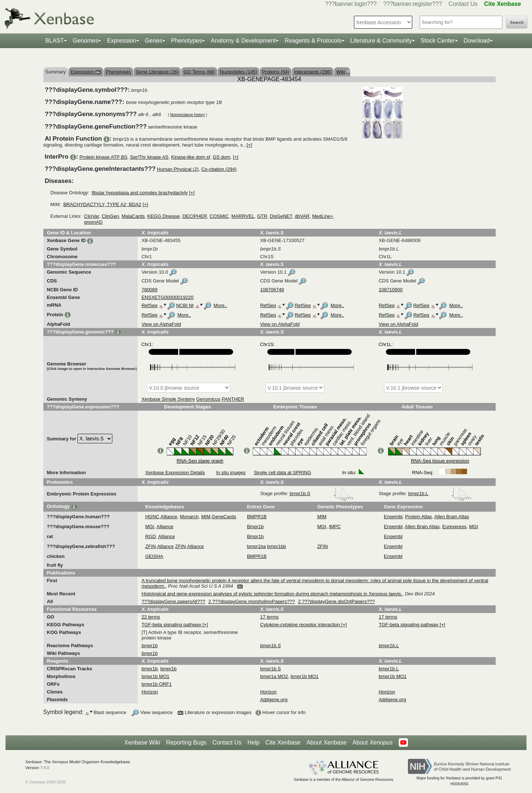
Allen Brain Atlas (452, 517)
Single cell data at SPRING (282, 473)
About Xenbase (327, 742)
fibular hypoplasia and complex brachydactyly (140, 193)
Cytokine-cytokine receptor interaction (301, 625)
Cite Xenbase (283, 742)
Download (477, 41)
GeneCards (224, 517)
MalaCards (133, 216)
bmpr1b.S (322, 493)
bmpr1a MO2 (274, 676)
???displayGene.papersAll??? (173, 601)
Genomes (85, 41)
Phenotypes (187, 41)
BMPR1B (257, 517)
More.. (220, 305)
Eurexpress (455, 527)
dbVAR (302, 216)
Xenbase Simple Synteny (168, 399)
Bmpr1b (256, 527)
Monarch (189, 517)
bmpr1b (149, 669)
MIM (206, 517)
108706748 (272, 290)
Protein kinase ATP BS (103, 157)
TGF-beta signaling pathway (172, 625)
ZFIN (150, 546)
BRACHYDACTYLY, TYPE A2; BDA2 (102, 204)
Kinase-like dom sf (191, 157)
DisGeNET (281, 216)
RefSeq (149, 305)
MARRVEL (243, 216)
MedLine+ (323, 216)
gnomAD (93, 222)
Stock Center (438, 41)
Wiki (342, 72)
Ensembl (393, 517)
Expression (121, 41)
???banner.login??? (351, 4)
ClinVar (92, 216)
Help (254, 742)
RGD (150, 536)
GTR (262, 216)
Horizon (150, 692)
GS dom (221, 157)
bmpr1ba (256, 546)
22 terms (151, 617)
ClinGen (110, 216)
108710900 (390, 290)
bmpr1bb (277, 546)
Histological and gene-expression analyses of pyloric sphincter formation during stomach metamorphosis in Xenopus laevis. (272, 594)
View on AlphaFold (161, 324)
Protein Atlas (418, 517)
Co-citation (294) (219, 169)
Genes (154, 41)
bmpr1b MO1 (155, 676)
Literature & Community (381, 41)
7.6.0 (45, 768)
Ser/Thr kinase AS (149, 157)
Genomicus (208, 399)
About (372, 743)
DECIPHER (195, 216)
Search (517, 22)
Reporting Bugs (186, 742)
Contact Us (463, 4)
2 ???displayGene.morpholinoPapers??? (252, 601)
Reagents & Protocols (313, 41)
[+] (249, 145)
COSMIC (219, 216)
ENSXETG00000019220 (167, 297)
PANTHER (233, 399)
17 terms (269, 617)
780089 (149, 290)
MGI (150, 527)
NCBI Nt (185, 305)
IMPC (335, 527)
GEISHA (154, 556)
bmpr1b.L (440, 493)
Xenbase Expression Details (175, 473)
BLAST (55, 41)
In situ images (231, 473)
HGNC (152, 517)
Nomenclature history (188, 115)
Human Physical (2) (178, 169)
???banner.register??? (413, 4)
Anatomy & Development (243, 41)
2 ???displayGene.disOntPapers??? (336, 601)
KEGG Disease (163, 216)
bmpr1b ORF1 (156, 684)
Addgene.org (274, 700)
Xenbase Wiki (142, 742)
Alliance (169, 517)
